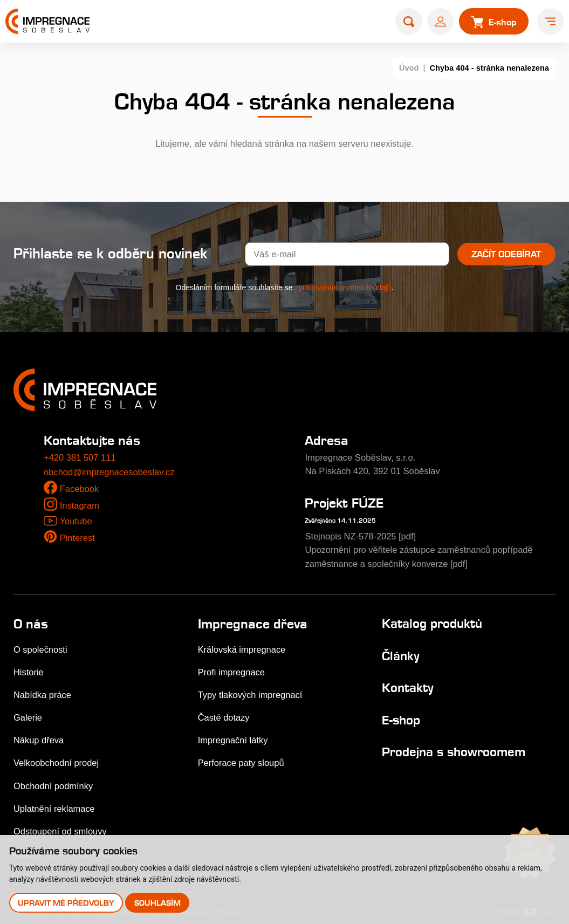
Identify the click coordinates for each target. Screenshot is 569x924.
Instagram (80, 506)
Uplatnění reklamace (54, 803)
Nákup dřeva (39, 736)
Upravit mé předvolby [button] (66, 903)
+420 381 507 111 (80, 458)
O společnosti (41, 648)
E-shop (401, 717)
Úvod (409, 68)
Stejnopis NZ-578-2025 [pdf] (361, 536)
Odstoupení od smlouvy (61, 825)
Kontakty (408, 685)
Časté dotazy (224, 714)
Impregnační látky (233, 736)
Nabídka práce (43, 692)
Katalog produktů (432, 622)
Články (401, 653)
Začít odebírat (506, 254)
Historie (29, 670)
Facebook (80, 489)
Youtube (76, 521)
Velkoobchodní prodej (57, 758)
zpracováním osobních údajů (343, 288)
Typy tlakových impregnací (251, 692)
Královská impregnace (242, 648)
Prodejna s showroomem (454, 748)
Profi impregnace (232, 670)
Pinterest (78, 538)
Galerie (28, 714)
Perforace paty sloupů (242, 758)
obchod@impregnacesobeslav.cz (109, 472)
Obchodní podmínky (54, 781)
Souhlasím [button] (157, 903)
